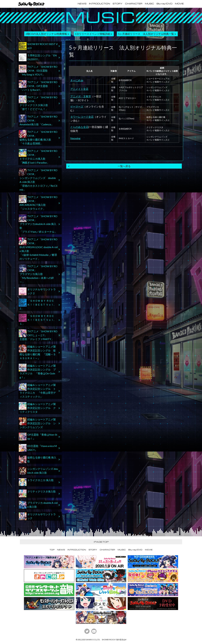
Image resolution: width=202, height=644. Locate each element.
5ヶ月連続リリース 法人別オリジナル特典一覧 (146, 34)
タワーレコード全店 (82, 117)
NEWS (82, 4)
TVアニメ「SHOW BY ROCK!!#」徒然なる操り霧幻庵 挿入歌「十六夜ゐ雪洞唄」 (38, 137)
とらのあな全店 (79, 127)
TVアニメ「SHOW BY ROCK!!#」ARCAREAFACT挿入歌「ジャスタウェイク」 (38, 203)
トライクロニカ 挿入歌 (36, 482)
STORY (118, 4)
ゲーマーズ (77, 106)
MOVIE (179, 4)
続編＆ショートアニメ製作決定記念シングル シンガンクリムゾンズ (37, 423)
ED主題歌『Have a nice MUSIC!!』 (38, 448)
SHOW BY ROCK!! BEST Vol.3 (38, 46)
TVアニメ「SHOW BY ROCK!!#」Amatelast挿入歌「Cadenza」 (38, 120)
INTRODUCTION (100, 4)
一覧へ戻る (124, 166)
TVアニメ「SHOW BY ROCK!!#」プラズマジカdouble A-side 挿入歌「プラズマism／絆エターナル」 (38, 224)
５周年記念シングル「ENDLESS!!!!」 (38, 57)
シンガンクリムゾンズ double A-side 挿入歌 (38, 471)
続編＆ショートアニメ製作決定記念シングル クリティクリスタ (37, 408)
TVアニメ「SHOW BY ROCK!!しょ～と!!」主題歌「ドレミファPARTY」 (38, 335)
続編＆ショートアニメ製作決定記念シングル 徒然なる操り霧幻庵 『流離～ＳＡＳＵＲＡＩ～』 (37, 352)
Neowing (75, 138)
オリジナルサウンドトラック (37, 516)
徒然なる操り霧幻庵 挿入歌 (37, 459)
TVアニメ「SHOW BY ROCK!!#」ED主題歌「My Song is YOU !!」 (38, 70)
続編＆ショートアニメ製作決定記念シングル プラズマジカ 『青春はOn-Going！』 (37, 371)
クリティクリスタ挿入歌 (37, 493)
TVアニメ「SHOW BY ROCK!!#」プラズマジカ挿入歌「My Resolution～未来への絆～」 (38, 274)
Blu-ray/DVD (165, 4)
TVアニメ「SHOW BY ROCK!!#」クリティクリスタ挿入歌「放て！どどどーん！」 (38, 103)
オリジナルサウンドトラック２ (37, 291)
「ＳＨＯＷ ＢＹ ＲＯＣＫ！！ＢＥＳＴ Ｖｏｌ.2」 (36, 304)
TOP (52, 550)
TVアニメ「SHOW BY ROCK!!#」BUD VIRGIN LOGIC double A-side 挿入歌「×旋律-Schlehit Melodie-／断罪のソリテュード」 (38, 249)
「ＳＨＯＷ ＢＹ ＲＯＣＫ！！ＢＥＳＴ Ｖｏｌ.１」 (36, 320)
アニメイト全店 (79, 89)
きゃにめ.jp (77, 80)
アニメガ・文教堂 (81, 96)
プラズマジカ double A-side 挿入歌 (38, 505)
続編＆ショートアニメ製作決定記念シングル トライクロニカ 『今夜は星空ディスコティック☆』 (37, 390)
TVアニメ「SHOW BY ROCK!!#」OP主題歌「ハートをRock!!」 (38, 86)
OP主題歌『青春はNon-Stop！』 (38, 437)
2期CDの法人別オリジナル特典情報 (46, 34)
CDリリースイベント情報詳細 (93, 34)
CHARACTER (134, 4)
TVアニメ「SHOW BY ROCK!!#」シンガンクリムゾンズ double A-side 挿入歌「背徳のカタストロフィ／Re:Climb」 (38, 180)
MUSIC (149, 4)
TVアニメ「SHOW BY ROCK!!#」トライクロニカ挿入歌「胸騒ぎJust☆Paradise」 (38, 157)
